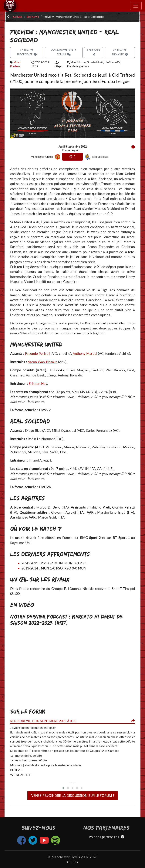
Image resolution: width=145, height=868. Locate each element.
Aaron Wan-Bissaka (42, 362)
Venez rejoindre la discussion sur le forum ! (73, 796)
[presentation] (71, 783)
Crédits (73, 862)
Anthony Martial (85, 354)
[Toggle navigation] (136, 6)
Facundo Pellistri (37, 354)
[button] (63, 788)
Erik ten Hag (38, 384)
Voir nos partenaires (106, 837)
